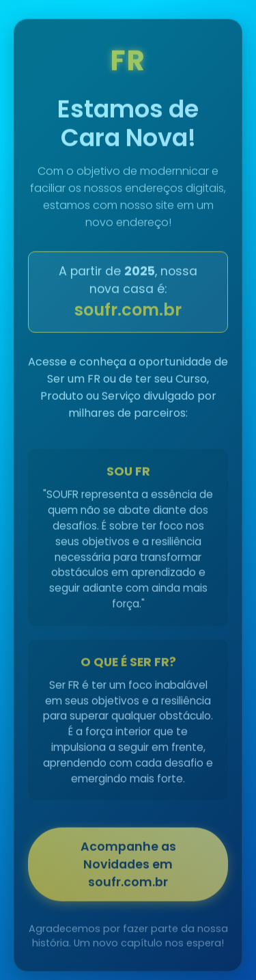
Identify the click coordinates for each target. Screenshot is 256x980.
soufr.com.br (128, 311)
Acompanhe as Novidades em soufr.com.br (128, 866)
